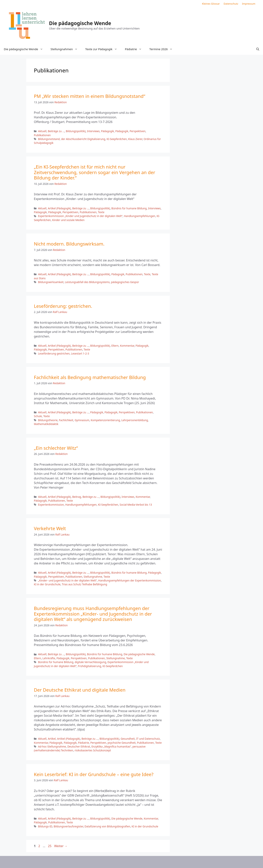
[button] (258, 49)
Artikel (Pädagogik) (59, 208)
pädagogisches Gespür (125, 282)
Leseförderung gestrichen (54, 353)
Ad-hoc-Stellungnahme (52, 746)
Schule (38, 416)
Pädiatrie (135, 49)
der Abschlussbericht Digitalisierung (83, 139)
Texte (101, 212)
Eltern (115, 346)
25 (50, 846)
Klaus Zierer (135, 139)
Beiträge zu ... (56, 131)
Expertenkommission (51, 505)
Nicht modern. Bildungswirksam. (69, 244)
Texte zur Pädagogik (103, 49)
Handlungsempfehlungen (140, 216)
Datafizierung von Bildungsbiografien (107, 826)
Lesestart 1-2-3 (80, 353)
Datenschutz (231, 4)
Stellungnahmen (66, 49)
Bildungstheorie (48, 420)
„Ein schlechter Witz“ (56, 448)
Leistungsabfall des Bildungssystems (87, 282)
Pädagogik (108, 131)
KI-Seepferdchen (117, 139)
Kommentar (127, 346)
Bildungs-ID (45, 826)
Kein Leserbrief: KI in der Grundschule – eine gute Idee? (94, 774)
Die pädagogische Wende (80, 23)
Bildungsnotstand (49, 139)
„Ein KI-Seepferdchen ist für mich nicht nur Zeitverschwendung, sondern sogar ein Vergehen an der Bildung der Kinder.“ (95, 172)
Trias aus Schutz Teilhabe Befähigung (84, 584)
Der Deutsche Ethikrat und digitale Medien (80, 690)
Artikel (52, 739)
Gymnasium (82, 420)
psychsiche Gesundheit (122, 743)
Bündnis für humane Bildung (129, 208)
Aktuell (42, 131)
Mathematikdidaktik (46, 424)
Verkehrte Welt (50, 528)
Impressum (249, 4)
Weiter (61, 846)
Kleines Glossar (211, 4)
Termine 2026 (163, 49)
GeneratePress (163, 862)
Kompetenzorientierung (105, 420)
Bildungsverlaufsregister (68, 826)
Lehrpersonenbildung (135, 420)
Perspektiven (138, 131)
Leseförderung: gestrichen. (63, 306)
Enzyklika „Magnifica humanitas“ (111, 746)
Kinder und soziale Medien (68, 220)
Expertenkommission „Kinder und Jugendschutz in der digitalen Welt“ (80, 216)
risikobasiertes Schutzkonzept (93, 750)
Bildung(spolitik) (76, 131)
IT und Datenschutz (148, 739)
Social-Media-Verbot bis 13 (136, 505)
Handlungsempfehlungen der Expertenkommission (130, 580)
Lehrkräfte (49, 658)
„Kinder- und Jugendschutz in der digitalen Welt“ (67, 580)
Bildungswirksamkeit (51, 282)
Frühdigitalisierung (89, 666)
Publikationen (42, 135)
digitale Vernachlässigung (90, 662)
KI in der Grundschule (47, 584)
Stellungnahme (93, 577)
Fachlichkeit (66, 420)
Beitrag (77, 497)
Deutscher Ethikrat (79, 746)
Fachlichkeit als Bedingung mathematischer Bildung (90, 377)
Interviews (93, 131)
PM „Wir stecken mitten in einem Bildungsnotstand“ (90, 96)
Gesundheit (128, 739)
